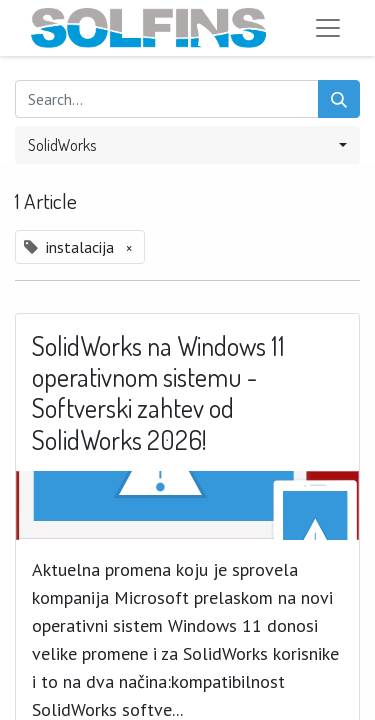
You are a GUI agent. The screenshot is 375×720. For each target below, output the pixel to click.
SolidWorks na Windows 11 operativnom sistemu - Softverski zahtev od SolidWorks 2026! (158, 392)
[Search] (339, 99)
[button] (187, 145)
